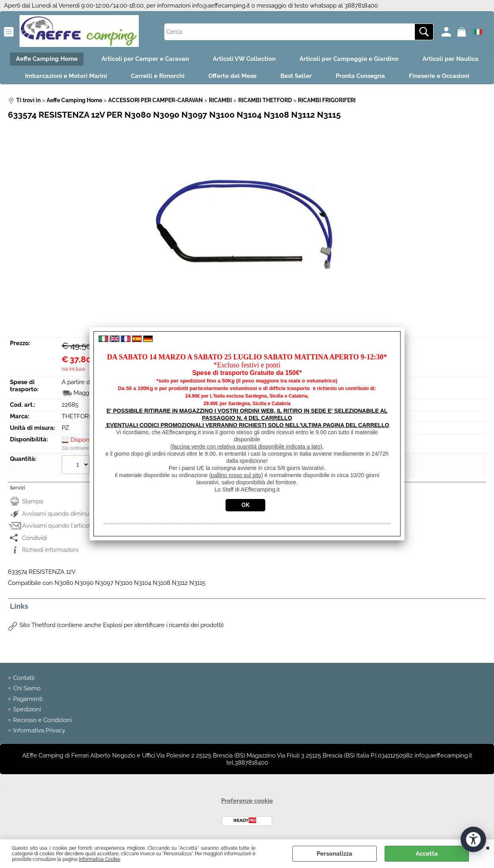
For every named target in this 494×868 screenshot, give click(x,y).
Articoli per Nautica (450, 59)
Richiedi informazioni (50, 550)
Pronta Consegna (360, 76)
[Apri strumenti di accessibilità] (473, 839)
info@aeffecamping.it (221, 6)
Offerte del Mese (232, 76)
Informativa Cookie (99, 859)
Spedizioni (27, 709)
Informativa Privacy (39, 730)
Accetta (427, 854)
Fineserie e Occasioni (439, 76)
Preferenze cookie (247, 801)
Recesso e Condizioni (42, 720)
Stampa (32, 501)
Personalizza (335, 854)
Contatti (24, 678)
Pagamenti (28, 699)
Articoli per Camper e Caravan (145, 59)
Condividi (34, 538)
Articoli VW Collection (244, 59)
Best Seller (296, 76)
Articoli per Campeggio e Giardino (349, 59)
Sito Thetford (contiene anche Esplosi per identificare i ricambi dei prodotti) (122, 625)
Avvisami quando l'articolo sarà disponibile (80, 526)
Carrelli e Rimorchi (158, 76)
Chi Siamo (27, 688)
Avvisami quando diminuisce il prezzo (73, 514)
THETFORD (77, 416)
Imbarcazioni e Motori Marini (66, 76)
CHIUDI (488, 847)
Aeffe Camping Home (47, 59)
